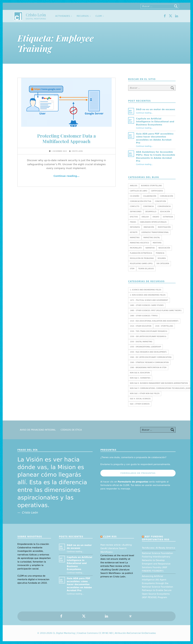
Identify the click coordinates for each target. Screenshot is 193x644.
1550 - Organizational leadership (145, 347)
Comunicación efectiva (141, 201)
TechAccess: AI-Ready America (159, 548)
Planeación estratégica (141, 253)
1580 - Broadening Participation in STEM (148, 368)
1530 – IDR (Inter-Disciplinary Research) (148, 336)
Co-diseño (135, 196)
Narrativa (150, 248)
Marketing (135, 238)
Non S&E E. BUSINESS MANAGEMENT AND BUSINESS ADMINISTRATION (159, 383)
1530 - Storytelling (164, 326)
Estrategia (168, 217)
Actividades (63, 16)
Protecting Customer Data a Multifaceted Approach (66, 138)
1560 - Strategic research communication (149, 362)
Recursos (83, 16)
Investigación (164, 227)
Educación (165, 212)
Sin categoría (163, 264)
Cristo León (36, 15)
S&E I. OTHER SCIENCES (140, 404)
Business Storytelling (152, 186)
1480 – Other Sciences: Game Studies (147, 305)
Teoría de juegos (146, 269)
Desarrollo (151, 212)
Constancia (148, 206)
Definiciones (136, 212)
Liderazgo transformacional (155, 232)
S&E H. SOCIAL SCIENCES (140, 399)
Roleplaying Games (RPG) (141, 264)
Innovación (149, 227)
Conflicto (135, 206)
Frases (133, 222)
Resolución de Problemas (142, 258)
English (145, 217)
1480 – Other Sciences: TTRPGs (144, 316)
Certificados (157, 191)
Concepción (160, 201)
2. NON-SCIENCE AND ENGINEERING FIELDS (148, 295)
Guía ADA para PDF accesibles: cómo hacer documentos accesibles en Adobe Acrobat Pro (79, 584)
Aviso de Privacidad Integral (38, 430)
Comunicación (167, 196)
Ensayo (156, 217)
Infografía (135, 227)
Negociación (164, 248)
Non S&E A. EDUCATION (140, 373)
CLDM (99, 16)
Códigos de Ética (71, 430)
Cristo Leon (77, 151)
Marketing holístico (139, 243)
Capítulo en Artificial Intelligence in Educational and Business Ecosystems (155, 122)
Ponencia (160, 253)
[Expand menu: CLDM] (103, 16)
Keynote (134, 232)
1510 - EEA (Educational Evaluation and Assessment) (154, 321)
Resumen (162, 258)
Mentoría (157, 243)
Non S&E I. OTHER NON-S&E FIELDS (145, 393)
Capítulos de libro (139, 191)
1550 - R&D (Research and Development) (148, 352)
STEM (132, 269)
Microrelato (136, 248)
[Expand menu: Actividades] (71, 16)
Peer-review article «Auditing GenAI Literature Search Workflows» (116, 548)
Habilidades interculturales (153, 222)
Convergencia (164, 206)
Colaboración (150, 196)
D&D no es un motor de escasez (156, 109)
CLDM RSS (110, 537)
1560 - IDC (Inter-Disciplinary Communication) (151, 357)
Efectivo (134, 217)
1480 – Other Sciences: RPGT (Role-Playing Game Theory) (156, 310)
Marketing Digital (152, 238)
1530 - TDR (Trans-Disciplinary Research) (149, 331)
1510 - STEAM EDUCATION (141, 326)
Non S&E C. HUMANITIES (140, 378)
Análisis (134, 186)
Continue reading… (66, 176)
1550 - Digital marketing (141, 342)
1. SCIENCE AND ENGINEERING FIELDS (145, 290)
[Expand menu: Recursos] (90, 16)
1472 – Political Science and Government (149, 300)
